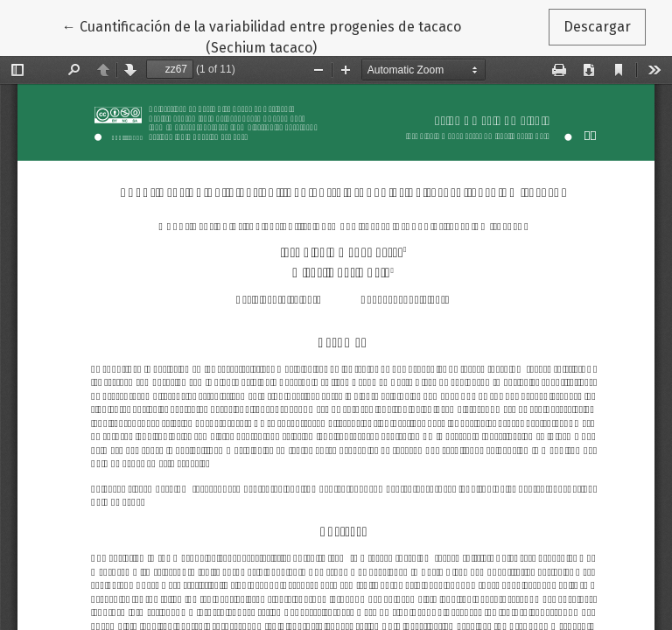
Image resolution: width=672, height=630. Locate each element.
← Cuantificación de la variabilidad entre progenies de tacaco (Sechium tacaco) (262, 36)
